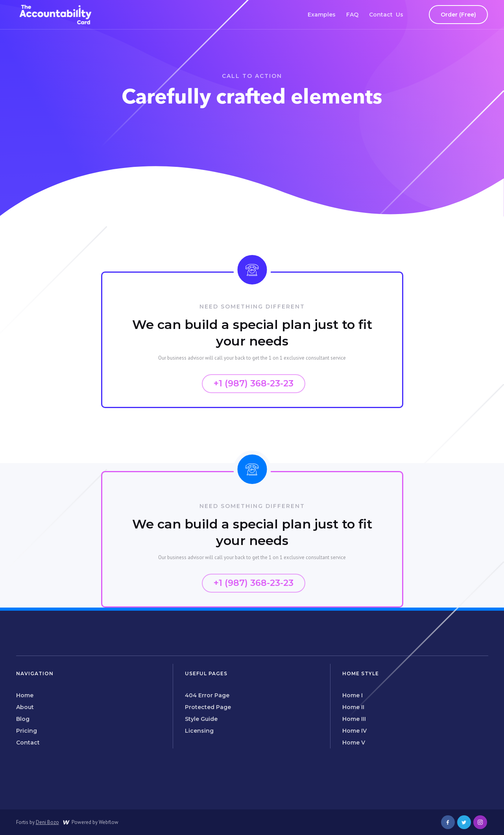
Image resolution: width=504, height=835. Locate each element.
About (25, 707)
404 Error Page (207, 695)
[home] (55, 15)
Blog (23, 719)
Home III (354, 719)
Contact (28, 743)
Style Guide (201, 719)
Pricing (27, 731)
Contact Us (386, 15)
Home (25, 695)
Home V (354, 743)
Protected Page (208, 707)
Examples (322, 15)
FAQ (352, 15)
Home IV (354, 731)
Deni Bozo (47, 822)
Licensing (199, 731)
